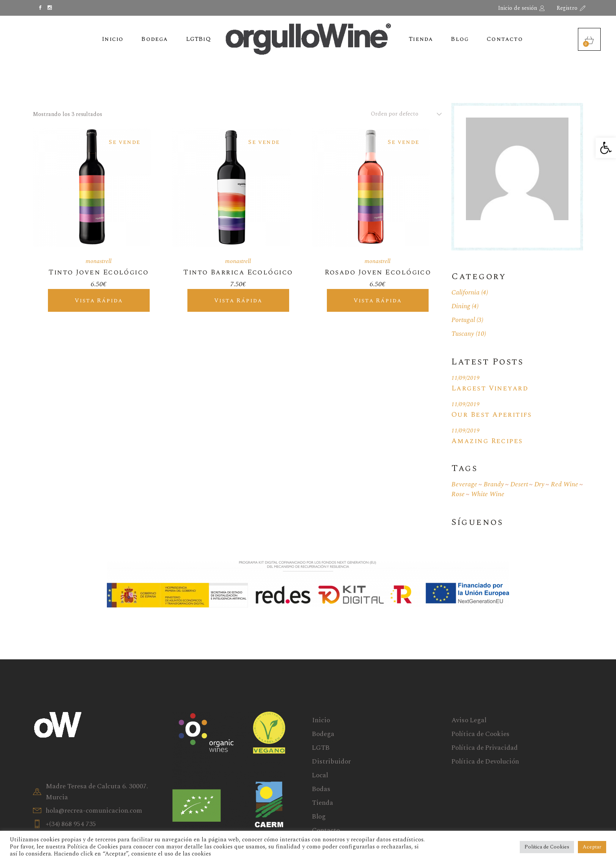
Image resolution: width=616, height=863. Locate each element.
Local (320, 775)
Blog (319, 817)
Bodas (321, 789)
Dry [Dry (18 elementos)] (539, 485)
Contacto (326, 830)
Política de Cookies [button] (547, 847)
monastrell (99, 261)
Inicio (321, 720)
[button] (606, 148)
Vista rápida (99, 301)
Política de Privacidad (485, 748)
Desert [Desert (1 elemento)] (519, 485)
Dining (461, 306)
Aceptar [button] (592, 847)
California (466, 293)
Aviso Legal (469, 720)
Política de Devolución (485, 762)
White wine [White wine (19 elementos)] (488, 494)
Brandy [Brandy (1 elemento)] (494, 485)
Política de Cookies (480, 734)
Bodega (323, 734)
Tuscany (463, 334)
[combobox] (403, 114)
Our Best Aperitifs (492, 415)
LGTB (321, 748)
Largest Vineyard (490, 388)
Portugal (463, 320)
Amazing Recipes (487, 441)
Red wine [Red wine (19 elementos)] (565, 485)
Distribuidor (331, 762)
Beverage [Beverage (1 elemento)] (464, 485)
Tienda (323, 803)
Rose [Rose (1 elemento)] (458, 494)
